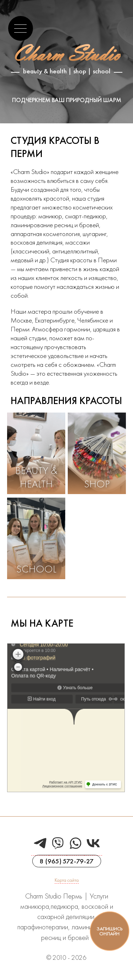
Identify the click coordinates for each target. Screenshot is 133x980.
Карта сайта (67, 880)
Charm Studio (67, 54)
